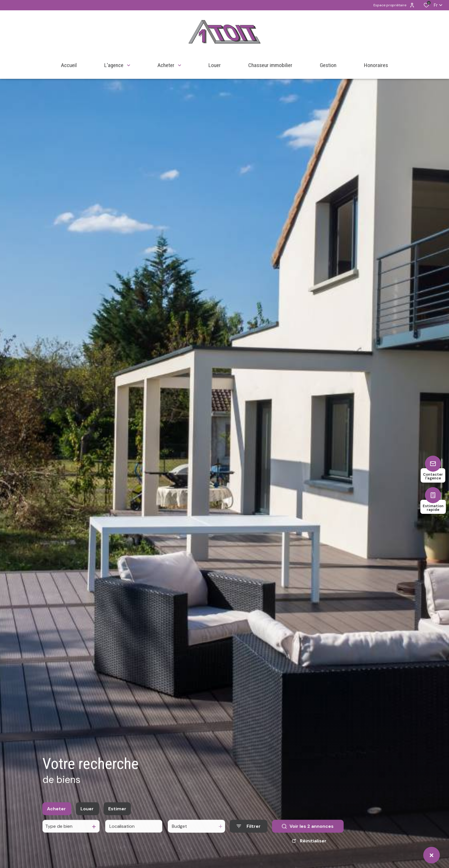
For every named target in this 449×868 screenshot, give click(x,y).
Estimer (117, 815)
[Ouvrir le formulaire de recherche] (249, 833)
